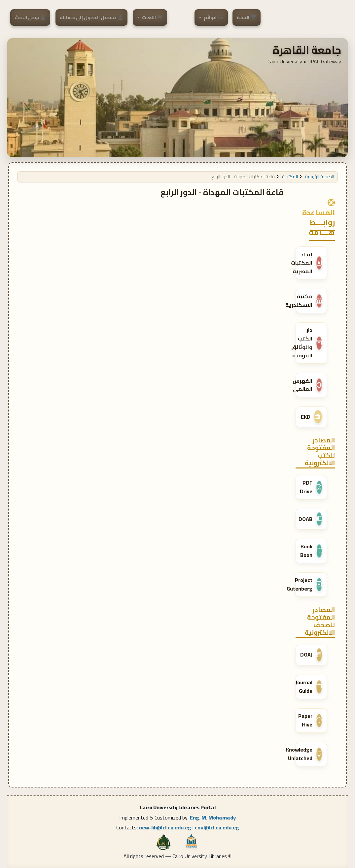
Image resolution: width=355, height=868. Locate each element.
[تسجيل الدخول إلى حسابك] (91, 17)
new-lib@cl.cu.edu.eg (165, 827)
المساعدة (319, 208)
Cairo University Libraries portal (304, 15)
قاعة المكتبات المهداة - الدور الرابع (243, 177)
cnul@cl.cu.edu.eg (217, 827)
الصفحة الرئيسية (320, 177)
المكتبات (290, 177)
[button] (247, 17)
